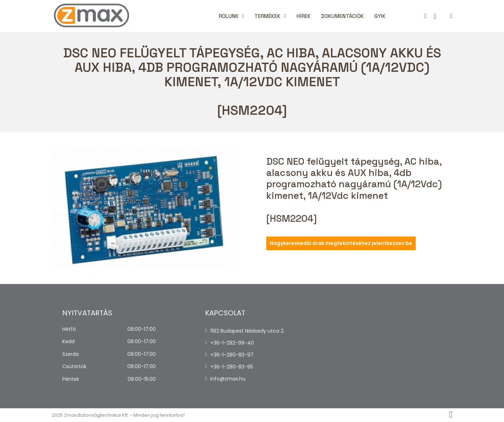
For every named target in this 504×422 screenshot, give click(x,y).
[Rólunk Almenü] (243, 16)
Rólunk (229, 16)
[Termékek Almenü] (285, 16)
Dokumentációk (342, 16)
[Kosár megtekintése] (435, 16)
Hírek (304, 16)
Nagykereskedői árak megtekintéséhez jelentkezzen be (341, 243)
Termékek (267, 16)
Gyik (380, 16)
